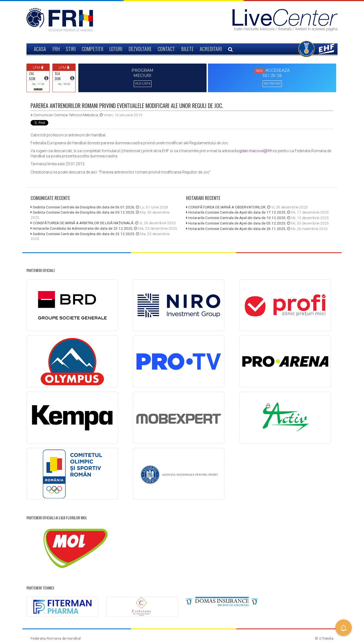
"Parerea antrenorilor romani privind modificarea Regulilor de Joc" (155, 172)
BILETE (187, 49)
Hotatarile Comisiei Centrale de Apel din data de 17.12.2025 (237, 212)
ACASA (40, 49)
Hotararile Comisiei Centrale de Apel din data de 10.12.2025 (237, 218)
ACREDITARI (211, 49)
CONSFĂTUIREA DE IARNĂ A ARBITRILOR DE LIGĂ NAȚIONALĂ (83, 223)
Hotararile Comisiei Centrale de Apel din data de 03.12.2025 (237, 223)
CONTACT (166, 49)
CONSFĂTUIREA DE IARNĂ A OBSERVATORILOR (227, 207)
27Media (326, 638)
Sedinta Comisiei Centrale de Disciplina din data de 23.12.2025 (83, 234)
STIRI (71, 49)
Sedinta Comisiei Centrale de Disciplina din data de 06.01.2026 (83, 207)
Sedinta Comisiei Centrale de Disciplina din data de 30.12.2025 (83, 212)
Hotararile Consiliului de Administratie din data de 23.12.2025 (83, 228)
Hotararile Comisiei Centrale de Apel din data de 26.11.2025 (237, 229)
